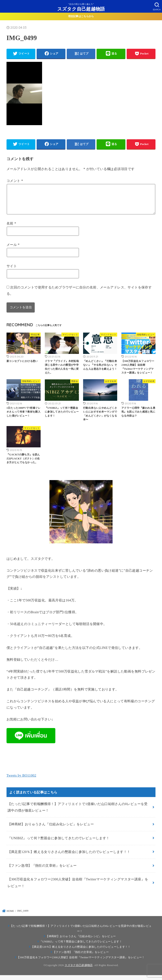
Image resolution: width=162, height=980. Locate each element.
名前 (11, 228)
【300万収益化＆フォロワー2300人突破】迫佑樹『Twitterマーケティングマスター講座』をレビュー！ (78, 888)
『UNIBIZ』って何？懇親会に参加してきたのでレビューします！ (59, 843)
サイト (12, 271)
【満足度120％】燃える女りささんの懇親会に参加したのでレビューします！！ (69, 857)
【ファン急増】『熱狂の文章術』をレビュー (42, 871)
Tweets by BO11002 (21, 780)
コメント (15, 181)
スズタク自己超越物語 (81, 9)
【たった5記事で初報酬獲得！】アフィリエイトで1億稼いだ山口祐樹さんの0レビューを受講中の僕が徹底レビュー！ (78, 812)
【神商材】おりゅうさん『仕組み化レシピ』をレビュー (51, 829)
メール (13, 250)
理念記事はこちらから (81, 16)
